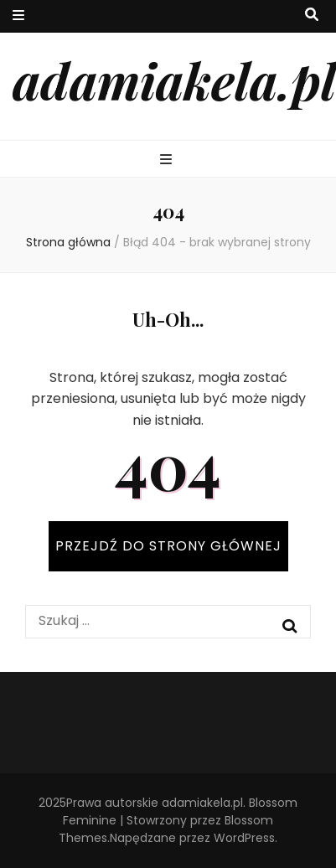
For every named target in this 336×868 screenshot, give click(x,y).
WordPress (244, 838)
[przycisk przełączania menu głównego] (168, 160)
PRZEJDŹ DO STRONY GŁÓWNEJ (168, 546)
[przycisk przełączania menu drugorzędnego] (18, 16)
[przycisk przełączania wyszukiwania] (312, 15)
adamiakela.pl (174, 80)
